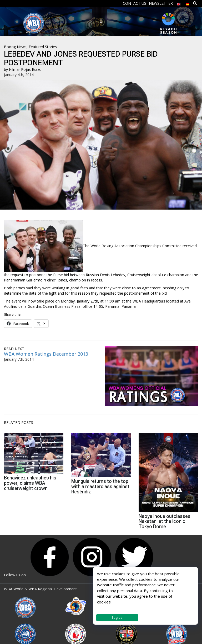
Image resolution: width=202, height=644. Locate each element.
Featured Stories (43, 47)
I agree (117, 618)
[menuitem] (179, 3)
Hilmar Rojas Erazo (25, 69)
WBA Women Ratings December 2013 (46, 354)
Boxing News (15, 47)
